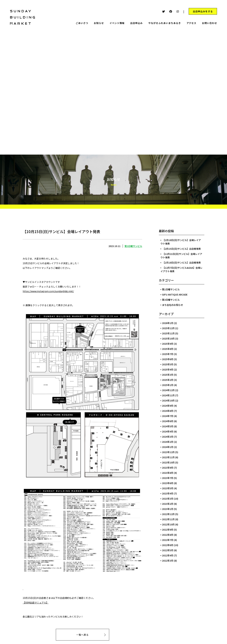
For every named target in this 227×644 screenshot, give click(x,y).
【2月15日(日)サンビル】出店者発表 (182, 249)
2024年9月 (168, 406)
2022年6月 (168, 545)
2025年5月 (168, 364)
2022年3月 (168, 561)
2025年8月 (168, 349)
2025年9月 (168, 344)
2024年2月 (168, 442)
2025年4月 (168, 369)
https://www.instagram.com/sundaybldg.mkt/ (48, 291)
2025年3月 (168, 375)
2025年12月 (168, 328)
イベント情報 (117, 23)
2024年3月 (168, 437)
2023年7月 (168, 478)
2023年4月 (168, 493)
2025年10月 (168, 338)
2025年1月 (168, 385)
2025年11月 (168, 333)
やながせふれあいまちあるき (165, 23)
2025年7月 (168, 354)
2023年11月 (168, 457)
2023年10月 (168, 462)
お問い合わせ (209, 23)
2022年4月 (168, 555)
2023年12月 (168, 452)
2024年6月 (168, 421)
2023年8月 (168, 473)
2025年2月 (168, 380)
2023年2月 (168, 504)
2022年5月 (168, 550)
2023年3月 (168, 499)
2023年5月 (168, 488)
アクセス (191, 23)
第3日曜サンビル (133, 246)
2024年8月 (168, 411)
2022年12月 (168, 514)
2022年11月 (168, 519)
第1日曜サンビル (171, 289)
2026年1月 (168, 323)
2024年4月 (168, 431)
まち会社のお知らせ (172, 305)
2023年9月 (168, 468)
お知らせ (99, 23)
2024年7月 (168, 416)
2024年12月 (168, 390)
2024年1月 (168, 447)
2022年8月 (168, 535)
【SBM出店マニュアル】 (36, 603)
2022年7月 (168, 540)
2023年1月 (168, 509)
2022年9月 (168, 530)
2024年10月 (168, 400)
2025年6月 (168, 359)
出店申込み (136, 23)
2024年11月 (168, 395)
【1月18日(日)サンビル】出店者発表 (182, 263)
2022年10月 (168, 524)
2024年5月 (168, 426)
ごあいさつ (82, 23)
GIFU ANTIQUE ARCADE (175, 295)
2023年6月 (168, 483)
